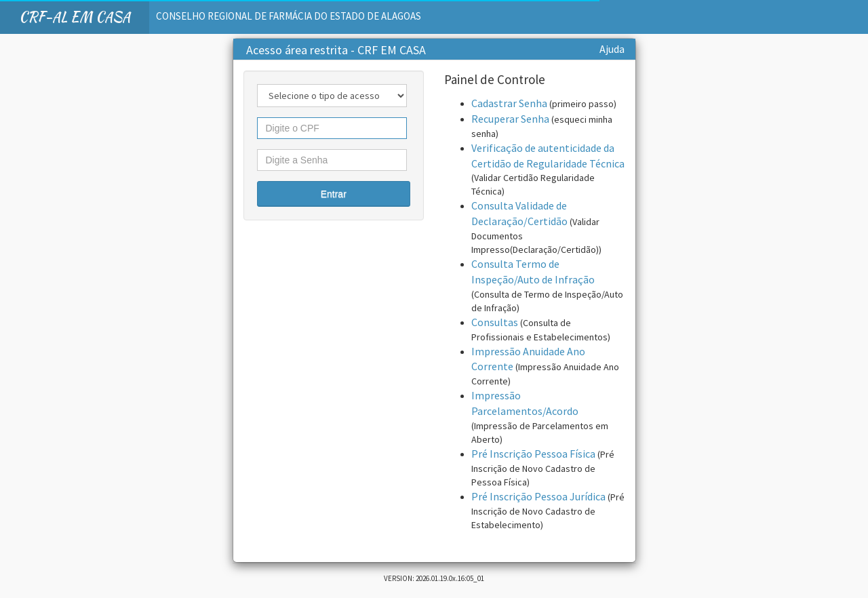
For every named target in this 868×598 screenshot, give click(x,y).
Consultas (495, 322)
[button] (334, 194)
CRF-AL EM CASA (75, 17)
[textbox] (332, 128)
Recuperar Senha (510, 119)
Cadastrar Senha (509, 103)
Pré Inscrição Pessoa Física (533, 454)
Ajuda (612, 49)
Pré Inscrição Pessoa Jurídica (538, 496)
